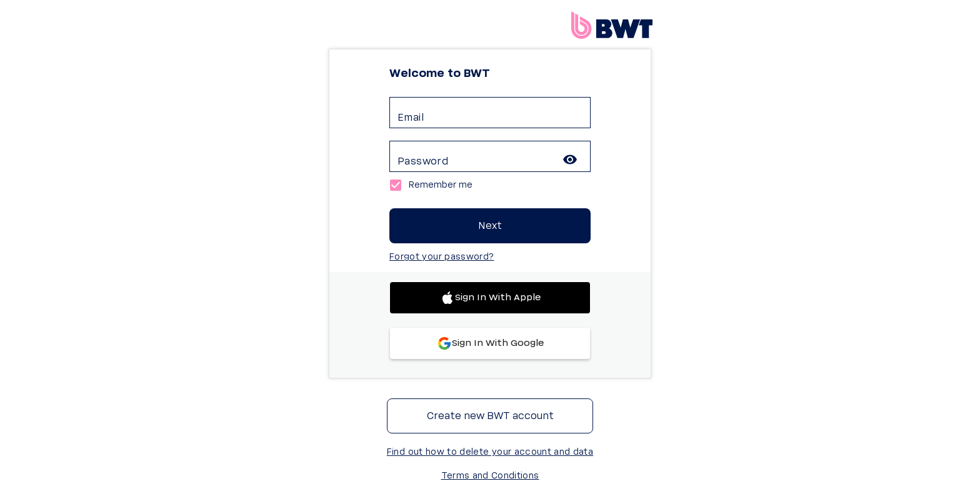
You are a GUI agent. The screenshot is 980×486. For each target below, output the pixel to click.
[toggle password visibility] (570, 159)
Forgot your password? (442, 257)
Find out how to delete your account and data (490, 452)
